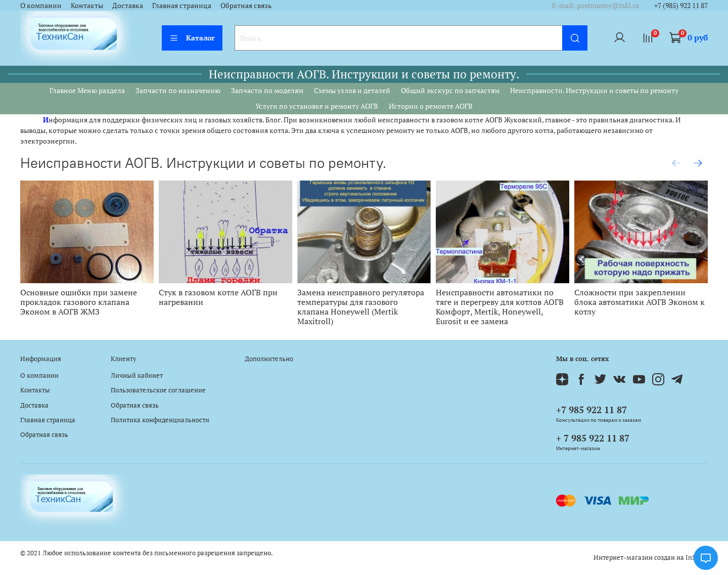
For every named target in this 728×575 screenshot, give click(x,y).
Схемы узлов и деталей (352, 90)
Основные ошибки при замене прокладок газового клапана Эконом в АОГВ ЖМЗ (79, 302)
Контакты (87, 5)
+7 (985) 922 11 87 (681, 5)
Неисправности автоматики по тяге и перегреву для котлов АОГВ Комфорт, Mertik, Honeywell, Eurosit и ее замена (500, 307)
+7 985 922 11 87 (591, 410)
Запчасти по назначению (178, 90)
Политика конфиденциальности (160, 420)
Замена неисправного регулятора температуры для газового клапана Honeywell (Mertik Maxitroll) (361, 307)
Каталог (192, 38)
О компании (41, 5)
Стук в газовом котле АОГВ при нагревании (218, 297)
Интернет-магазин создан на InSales (651, 558)
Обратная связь (246, 5)
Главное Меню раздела (87, 90)
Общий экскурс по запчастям (450, 90)
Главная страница (182, 5)
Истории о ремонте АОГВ (431, 106)
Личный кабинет (137, 375)
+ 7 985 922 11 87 (593, 438)
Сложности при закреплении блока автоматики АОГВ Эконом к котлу (640, 302)
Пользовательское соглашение (158, 390)
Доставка (128, 5)
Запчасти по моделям (267, 90)
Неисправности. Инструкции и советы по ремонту (594, 90)
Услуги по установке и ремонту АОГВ (317, 106)
